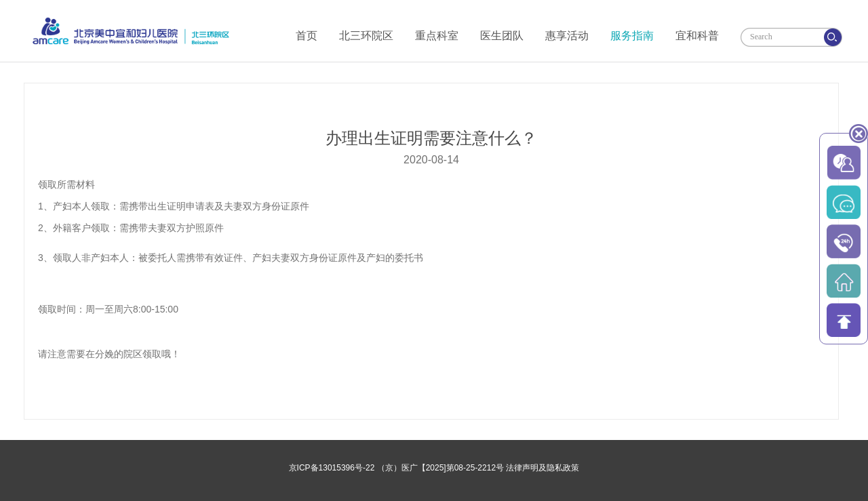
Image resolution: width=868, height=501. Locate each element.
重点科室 (437, 36)
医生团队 (502, 36)
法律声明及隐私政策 (542, 468)
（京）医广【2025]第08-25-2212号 (440, 468)
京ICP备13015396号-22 (332, 468)
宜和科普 (697, 36)
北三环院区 (366, 36)
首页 (307, 36)
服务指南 (632, 36)
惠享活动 (567, 36)
